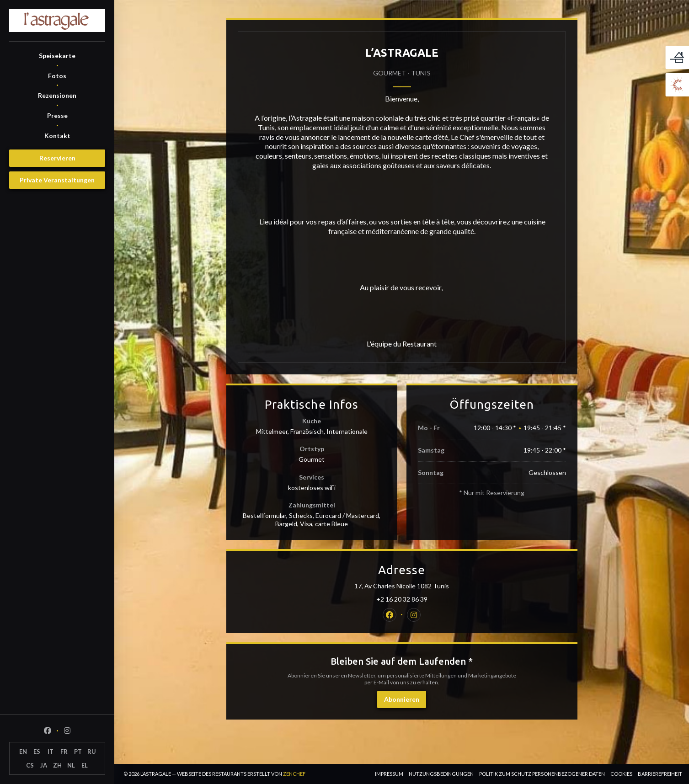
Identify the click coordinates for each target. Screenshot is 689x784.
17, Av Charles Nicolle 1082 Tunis (441, 586)
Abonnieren (402, 699)
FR (64, 752)
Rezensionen (57, 95)
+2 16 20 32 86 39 (402, 599)
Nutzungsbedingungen (441, 774)
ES (37, 752)
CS (30, 765)
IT (51, 752)
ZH (57, 765)
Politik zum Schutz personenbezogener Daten (542, 774)
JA (44, 765)
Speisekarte (57, 56)
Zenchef (294, 774)
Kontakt (57, 136)
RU (92, 752)
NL (71, 765)
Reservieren (57, 158)
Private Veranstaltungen (57, 180)
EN (23, 752)
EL (85, 765)
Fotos (57, 76)
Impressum (389, 774)
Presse (57, 115)
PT (78, 752)
